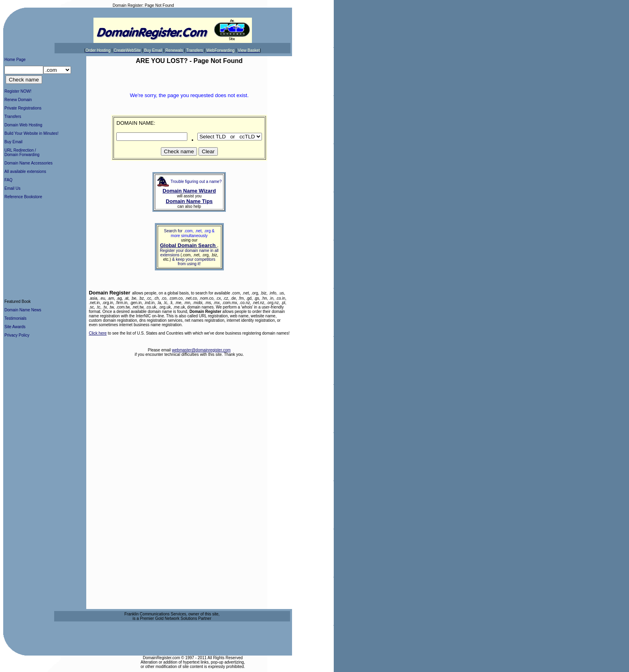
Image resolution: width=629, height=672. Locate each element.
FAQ (8, 180)
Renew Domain (18, 100)
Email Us (12, 188)
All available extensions (25, 172)
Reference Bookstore (23, 197)
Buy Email (13, 142)
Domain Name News (23, 310)
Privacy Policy (17, 335)
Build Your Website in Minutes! (31, 133)
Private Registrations (23, 108)
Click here (97, 333)
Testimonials (15, 318)
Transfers (13, 117)
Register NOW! (18, 91)
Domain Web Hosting (23, 125)
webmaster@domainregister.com (201, 350)
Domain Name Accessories (28, 163)
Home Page (15, 60)
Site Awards (15, 327)
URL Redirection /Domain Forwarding (22, 152)
